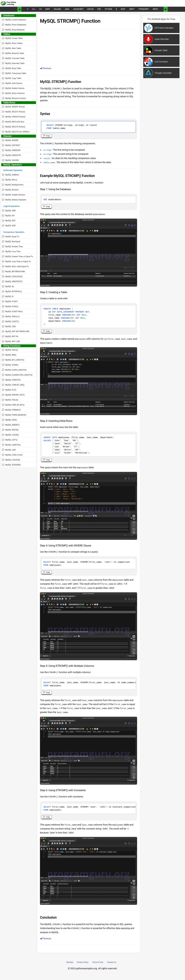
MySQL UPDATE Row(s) (14, 117)
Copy (48, 136)
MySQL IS (8, 296)
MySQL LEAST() (10, 321)
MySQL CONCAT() (11, 380)
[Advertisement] (161, 122)
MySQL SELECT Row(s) (13, 112)
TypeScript (144, 9)
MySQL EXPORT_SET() (13, 395)
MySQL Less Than (11, 251)
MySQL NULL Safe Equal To (15, 266)
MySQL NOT (9, 221)
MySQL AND (9, 211)
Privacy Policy (83, 966)
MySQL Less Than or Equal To (16, 261)
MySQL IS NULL (10, 306)
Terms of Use (98, 966)
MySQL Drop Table (11, 68)
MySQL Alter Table (11, 48)
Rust (123, 9)
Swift (132, 9)
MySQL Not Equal (11, 241)
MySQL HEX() (9, 420)
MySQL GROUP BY (11, 155)
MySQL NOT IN (10, 336)
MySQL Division (10, 190)
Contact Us (112, 966)
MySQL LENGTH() (11, 445)
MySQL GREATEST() (12, 281)
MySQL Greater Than (12, 246)
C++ (34, 9)
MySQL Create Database (14, 20)
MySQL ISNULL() (11, 316)
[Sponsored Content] (160, 58)
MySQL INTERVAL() (12, 291)
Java (67, 9)
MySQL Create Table (12, 38)
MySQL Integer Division (13, 195)
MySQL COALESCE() (12, 276)
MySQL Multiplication (13, 185)
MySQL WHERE (10, 140)
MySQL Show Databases (14, 25)
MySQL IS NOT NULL (12, 311)
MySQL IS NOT (10, 301)
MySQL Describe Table (13, 63)
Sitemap (70, 966)
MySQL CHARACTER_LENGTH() (17, 375)
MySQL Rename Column (14, 98)
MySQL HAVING (10, 160)
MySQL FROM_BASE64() (14, 415)
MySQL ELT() (9, 390)
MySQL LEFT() (10, 440)
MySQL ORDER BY (11, 150)
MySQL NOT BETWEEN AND (16, 331)
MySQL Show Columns (13, 93)
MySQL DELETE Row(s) (14, 127)
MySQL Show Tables (12, 43)
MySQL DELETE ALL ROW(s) (16, 132)
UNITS (155, 9)
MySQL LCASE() (10, 435)
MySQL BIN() (9, 355)
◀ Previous (46, 68)
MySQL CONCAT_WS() (13, 385)
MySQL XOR (9, 226)
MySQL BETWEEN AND (13, 271)
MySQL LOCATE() (11, 460)
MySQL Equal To (11, 236)
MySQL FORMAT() (11, 410)
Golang (57, 9)
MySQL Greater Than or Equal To (17, 256)
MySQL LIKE (9, 326)
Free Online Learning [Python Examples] (11, 3)
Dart (48, 9)
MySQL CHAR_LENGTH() (14, 370)
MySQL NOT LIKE (11, 341)
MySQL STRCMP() (11, 465)
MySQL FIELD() (10, 400)
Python (108, 9)
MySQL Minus (10, 180)
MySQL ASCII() (10, 350)
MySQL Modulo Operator (14, 200)
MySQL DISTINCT (11, 145)
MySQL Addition (10, 175)
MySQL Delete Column (13, 88)
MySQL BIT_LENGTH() (13, 360)
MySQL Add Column (12, 83)
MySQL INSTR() (10, 430)
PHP (99, 9)
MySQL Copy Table (12, 78)
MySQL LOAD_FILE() (12, 455)
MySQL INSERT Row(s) (13, 107)
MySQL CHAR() (10, 365)
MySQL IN (8, 286)
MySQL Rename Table (13, 53)
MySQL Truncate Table (13, 58)
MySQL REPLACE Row (13, 122)
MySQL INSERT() (11, 425)
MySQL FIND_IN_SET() (13, 405)
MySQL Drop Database (13, 30)
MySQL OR (8, 216)
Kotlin (90, 9)
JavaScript (78, 9)
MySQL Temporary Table (14, 73)
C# (40, 9)
